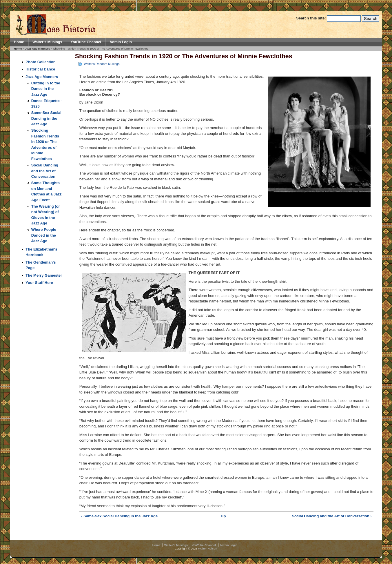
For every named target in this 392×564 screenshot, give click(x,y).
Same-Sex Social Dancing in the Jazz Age (46, 118)
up (224, 516)
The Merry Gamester (44, 275)
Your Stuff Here (39, 283)
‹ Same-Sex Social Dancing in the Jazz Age (119, 516)
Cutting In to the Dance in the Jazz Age (46, 89)
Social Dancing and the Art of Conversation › (332, 516)
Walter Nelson (208, 548)
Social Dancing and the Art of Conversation (45, 171)
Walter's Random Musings (102, 64)
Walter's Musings (47, 42)
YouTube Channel (86, 42)
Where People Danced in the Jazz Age (44, 235)
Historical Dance (40, 69)
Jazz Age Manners (38, 49)
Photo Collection (40, 62)
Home (19, 42)
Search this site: (311, 18)
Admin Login (121, 42)
